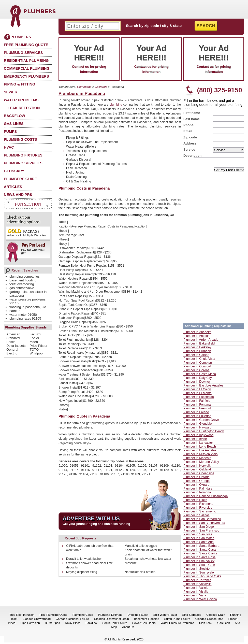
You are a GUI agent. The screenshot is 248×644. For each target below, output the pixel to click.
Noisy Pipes (73, 624)
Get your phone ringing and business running (96, 524)
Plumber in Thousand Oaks (202, 578)
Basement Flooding (147, 620)
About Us (128, 628)
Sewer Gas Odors (144, 624)
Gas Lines (14, 124)
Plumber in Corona (196, 372)
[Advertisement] (165, 152)
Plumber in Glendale (198, 425)
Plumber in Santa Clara (200, 551)
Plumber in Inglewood (198, 437)
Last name (192, 119)
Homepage (84, 87)
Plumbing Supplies (23, 163)
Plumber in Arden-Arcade (201, 341)
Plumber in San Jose (198, 536)
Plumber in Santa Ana (199, 543)
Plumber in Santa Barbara (201, 547)
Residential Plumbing (26, 61)
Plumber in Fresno (196, 414)
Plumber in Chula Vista (199, 360)
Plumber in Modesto (197, 460)
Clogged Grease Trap (209, 620)
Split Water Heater (165, 616)
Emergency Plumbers (26, 76)
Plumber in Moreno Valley (201, 463)
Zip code (190, 137)
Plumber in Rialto (195, 502)
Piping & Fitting (19, 84)
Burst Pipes (53, 624)
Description (192, 156)
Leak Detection (24, 108)
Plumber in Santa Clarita (200, 555)
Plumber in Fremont (197, 410)
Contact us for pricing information (89, 59)
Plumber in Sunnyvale (199, 574)
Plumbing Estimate (110, 616)
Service (189, 149)
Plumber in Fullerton (197, 418)
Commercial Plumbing (27, 68)
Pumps (10, 132)
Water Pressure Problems (177, 624)
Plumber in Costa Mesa (200, 376)
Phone (188, 125)
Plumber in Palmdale (198, 490)
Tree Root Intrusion (22, 616)
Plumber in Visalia (196, 593)
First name (192, 113)
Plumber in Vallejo (196, 589)
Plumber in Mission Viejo (200, 456)
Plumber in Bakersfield (199, 345)
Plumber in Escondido (199, 398)
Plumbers (17, 37)
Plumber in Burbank (197, 353)
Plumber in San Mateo (199, 540)
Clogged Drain (216, 616)
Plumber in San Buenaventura (204, 524)
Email (188, 131)
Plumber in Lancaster (198, 444)
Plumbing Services (23, 53)
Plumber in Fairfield (197, 402)
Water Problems (21, 100)
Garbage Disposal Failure (72, 620)
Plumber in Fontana (197, 406)
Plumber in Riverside (198, 509)
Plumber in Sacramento (200, 513)
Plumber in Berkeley (197, 349)
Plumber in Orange (196, 482)
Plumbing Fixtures (23, 155)
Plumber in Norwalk (197, 467)
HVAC (9, 147)
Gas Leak (223, 624)
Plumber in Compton (198, 364)
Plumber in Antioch (196, 337)
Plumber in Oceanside (199, 475)
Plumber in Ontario (196, 479)
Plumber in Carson (196, 356)
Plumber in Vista (195, 597)
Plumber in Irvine (195, 440)
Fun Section (28, 204)
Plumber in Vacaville (198, 585)
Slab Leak (206, 624)
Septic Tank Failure (115, 624)
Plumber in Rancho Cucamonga (206, 498)
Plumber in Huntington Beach (204, 433)
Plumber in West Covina (200, 601)
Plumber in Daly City (198, 379)
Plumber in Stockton (197, 570)
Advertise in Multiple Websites (27, 233)
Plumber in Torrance (197, 582)
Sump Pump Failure (177, 620)
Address (190, 143)
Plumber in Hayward (198, 429)
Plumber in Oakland (197, 471)
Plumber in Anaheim (197, 334)
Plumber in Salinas (196, 517)
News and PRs (18, 195)
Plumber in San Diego (199, 528)
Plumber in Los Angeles (200, 452)
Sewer (11, 92)
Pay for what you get (26, 250)
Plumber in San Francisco (201, 532)
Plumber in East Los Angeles (203, 387)
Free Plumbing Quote (26, 45)
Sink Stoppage (192, 616)
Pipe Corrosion (30, 624)
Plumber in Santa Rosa (199, 559)
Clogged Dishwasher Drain (112, 620)
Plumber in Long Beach (200, 448)
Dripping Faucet (138, 616)
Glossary (14, 171)
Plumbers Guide (20, 179)
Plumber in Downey (197, 383)
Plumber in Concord (197, 368)
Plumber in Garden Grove (201, 421)
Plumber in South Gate (199, 566)
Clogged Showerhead (37, 620)
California (101, 87)
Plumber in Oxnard (196, 486)
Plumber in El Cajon (197, 391)
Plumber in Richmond (198, 505)
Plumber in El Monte (198, 395)
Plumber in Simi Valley (199, 563)
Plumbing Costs (20, 139)
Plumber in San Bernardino (202, 521)
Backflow (14, 116)
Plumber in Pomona (197, 494)
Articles (13, 187)
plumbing (116, 105)
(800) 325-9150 (219, 90)
